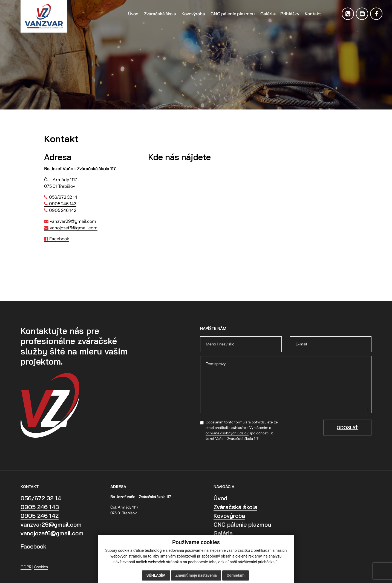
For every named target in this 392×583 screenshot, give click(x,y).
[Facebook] (376, 14)
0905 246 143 (63, 204)
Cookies (41, 567)
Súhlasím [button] (156, 575)
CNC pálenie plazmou (242, 524)
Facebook (59, 239)
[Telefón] (348, 14)
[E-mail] (362, 14)
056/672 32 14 (63, 197)
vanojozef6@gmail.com (74, 228)
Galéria (223, 533)
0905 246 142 (63, 210)
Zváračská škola (235, 507)
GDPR (26, 567)
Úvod (220, 498)
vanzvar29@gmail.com (73, 221)
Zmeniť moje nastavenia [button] (196, 575)
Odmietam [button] (236, 575)
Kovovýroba (229, 516)
